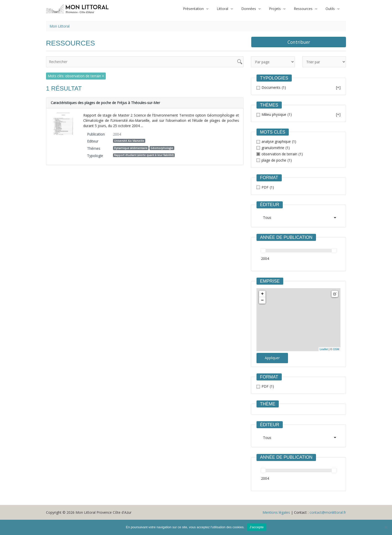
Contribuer (299, 42)
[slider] (263, 251)
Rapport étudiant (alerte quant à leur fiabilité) (144, 155)
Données (254, 9)
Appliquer (272, 358)
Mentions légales (276, 512)
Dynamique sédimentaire (131, 148)
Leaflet (324, 349)
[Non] (386, 527)
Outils (331, 9)
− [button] (262, 300)
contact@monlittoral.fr (328, 512)
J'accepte (257, 527)
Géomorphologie (162, 148)
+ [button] (262, 294)
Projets (279, 9)
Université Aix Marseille (129, 141)
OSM (336, 349)
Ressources (305, 9)
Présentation (202, 9)
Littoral (229, 9)
